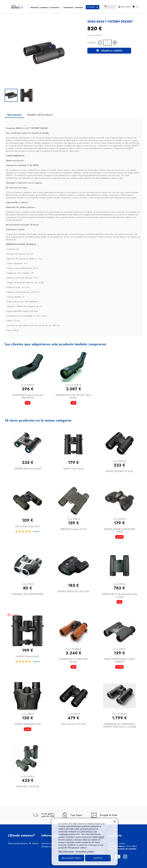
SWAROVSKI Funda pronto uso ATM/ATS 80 (28, 396)
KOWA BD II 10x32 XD (28, 786)
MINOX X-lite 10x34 (73, 469)
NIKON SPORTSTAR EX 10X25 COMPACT (119, 660)
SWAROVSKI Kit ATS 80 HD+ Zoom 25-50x (73, 396)
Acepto (98, 858)
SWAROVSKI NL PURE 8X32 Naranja (73, 660)
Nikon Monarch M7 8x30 (73, 724)
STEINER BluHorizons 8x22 (28, 469)
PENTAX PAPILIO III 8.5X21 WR (73, 591)
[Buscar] (110, 7)
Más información (66, 851)
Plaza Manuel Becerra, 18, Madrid (23, 843)
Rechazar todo (71, 858)
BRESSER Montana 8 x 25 (73, 529)
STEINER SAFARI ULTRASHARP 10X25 (119, 531)
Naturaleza (45, 8)
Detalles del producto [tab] (40, 115)
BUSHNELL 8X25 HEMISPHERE (28, 594)
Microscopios (68, 8)
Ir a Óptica (91, 7)
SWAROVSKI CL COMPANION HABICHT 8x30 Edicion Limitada (119, 725)
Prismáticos (35, 8)
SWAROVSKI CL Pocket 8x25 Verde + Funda (119, 595)
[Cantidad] (107, 43)
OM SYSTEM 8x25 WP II (28, 527)
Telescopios (54, 8)
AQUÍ (101, 837)
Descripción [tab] (14, 115)
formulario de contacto (126, 849)
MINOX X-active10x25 (28, 656)
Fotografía (79, 8)
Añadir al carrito (109, 51)
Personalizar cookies (85, 851)
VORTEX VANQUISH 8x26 (28, 724)
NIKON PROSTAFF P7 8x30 (119, 471)
